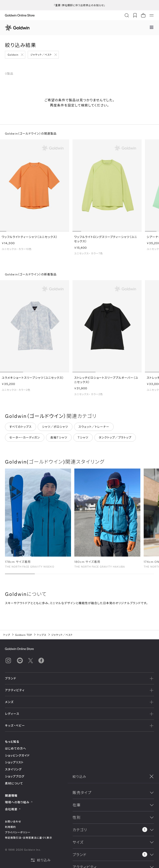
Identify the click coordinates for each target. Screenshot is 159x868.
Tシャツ (83, 439)
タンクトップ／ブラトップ (115, 439)
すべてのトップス (20, 429)
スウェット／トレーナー (94, 429)
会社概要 (13, 809)
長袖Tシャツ (59, 439)
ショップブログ (15, 776)
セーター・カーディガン (25, 439)
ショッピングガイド (17, 755)
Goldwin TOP (24, 635)
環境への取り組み (19, 802)
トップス (42, 635)
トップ (7, 635)
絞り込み (41, 860)
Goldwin (13, 55)
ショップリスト (14, 762)
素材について (14, 783)
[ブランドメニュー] (152, 28)
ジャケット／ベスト (41, 55)
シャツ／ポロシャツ (55, 429)
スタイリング (13, 769)
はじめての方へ (16, 748)
